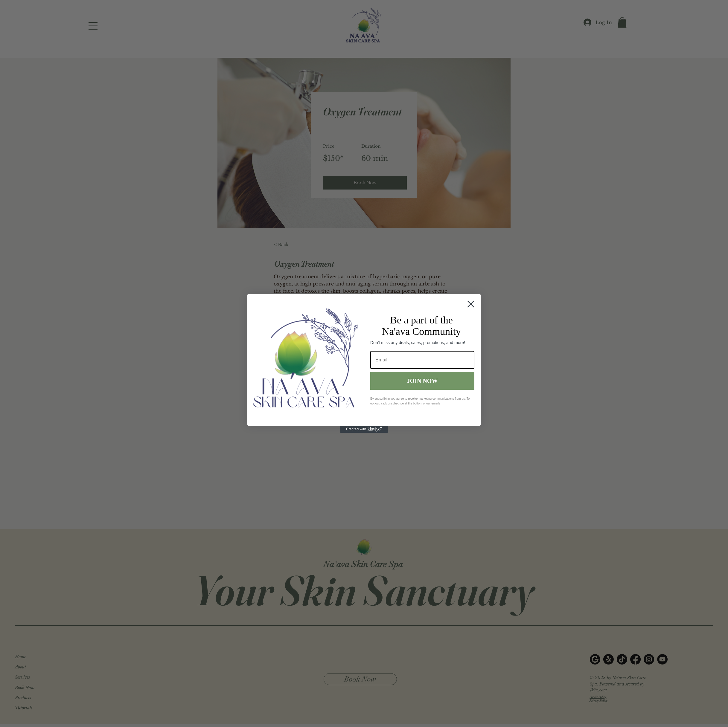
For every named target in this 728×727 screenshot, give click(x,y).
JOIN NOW (422, 381)
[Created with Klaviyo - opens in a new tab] (364, 429)
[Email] (422, 360)
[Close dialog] (471, 304)
